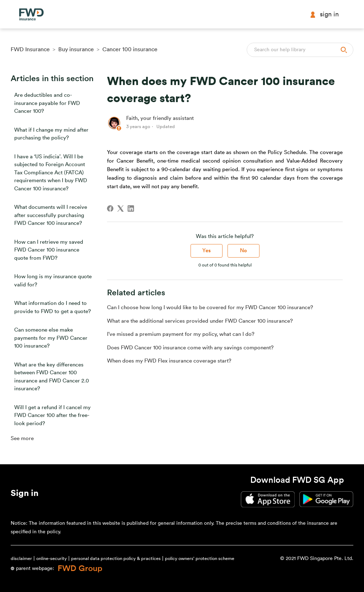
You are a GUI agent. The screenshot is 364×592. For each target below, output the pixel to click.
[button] (25, 495)
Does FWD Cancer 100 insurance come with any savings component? (190, 348)
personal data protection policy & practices (116, 558)
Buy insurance (76, 49)
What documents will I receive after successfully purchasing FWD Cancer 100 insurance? (51, 215)
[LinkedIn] (131, 208)
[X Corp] (121, 208)
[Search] (300, 50)
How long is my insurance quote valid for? (53, 281)
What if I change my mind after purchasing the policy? (51, 134)
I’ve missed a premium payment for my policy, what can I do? (181, 334)
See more (22, 438)
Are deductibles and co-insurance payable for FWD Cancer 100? (47, 103)
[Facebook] (110, 208)
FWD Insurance (30, 49)
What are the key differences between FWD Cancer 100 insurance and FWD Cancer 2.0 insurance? (52, 377)
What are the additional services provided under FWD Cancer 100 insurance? (200, 321)
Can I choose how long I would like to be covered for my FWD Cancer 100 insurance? (210, 308)
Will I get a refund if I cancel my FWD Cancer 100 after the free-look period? (52, 416)
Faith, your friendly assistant (160, 118)
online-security (52, 558)
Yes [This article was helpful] (207, 251)
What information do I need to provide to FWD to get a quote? (53, 307)
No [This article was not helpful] (243, 251)
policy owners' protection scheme (200, 558)
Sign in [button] (324, 14)
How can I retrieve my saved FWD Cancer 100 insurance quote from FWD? (49, 250)
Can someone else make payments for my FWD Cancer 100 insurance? (51, 338)
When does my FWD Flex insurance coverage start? (169, 361)
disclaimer (21, 558)
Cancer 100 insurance (130, 49)
